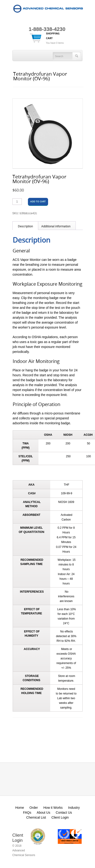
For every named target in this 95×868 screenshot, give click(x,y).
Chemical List (36, 817)
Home (20, 808)
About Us (44, 813)
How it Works (53, 808)
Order (34, 808)
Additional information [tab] (56, 226)
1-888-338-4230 (47, 29)
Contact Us (64, 813)
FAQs (27, 813)
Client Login (60, 817)
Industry (74, 808)
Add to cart (38, 201)
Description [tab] (25, 226)
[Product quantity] (17, 202)
